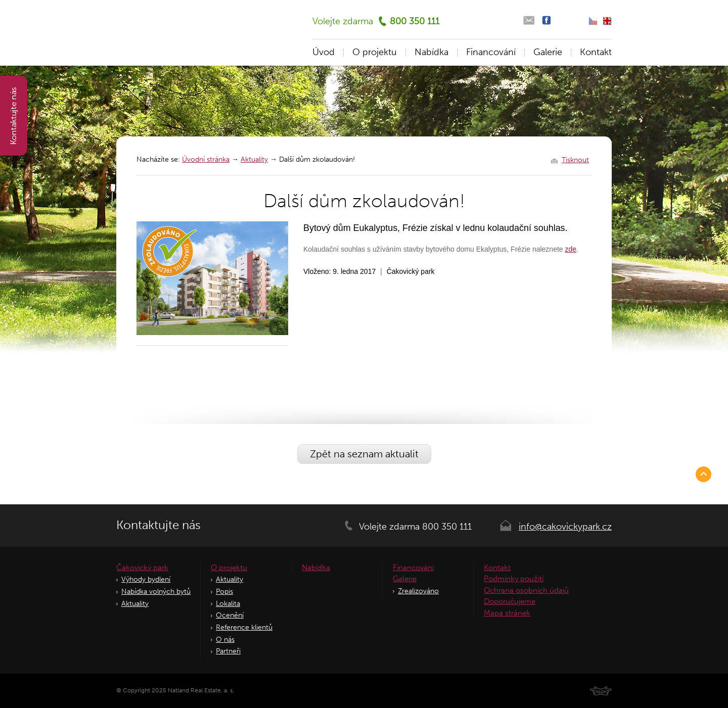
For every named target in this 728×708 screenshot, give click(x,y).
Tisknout (575, 160)
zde (571, 249)
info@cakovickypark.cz (565, 527)
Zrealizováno (418, 591)
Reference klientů (244, 627)
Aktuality (254, 159)
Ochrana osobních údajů (526, 590)
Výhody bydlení (146, 579)
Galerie (548, 52)
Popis (224, 592)
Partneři (228, 651)
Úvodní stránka (206, 159)
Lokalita (228, 604)
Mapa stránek (507, 613)
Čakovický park (142, 568)
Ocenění (230, 615)
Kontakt (596, 52)
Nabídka (431, 52)
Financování (491, 52)
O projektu (375, 52)
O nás (225, 640)
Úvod (324, 52)
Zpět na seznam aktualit (364, 454)
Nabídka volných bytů (156, 592)
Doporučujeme (510, 601)
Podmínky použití (514, 579)
